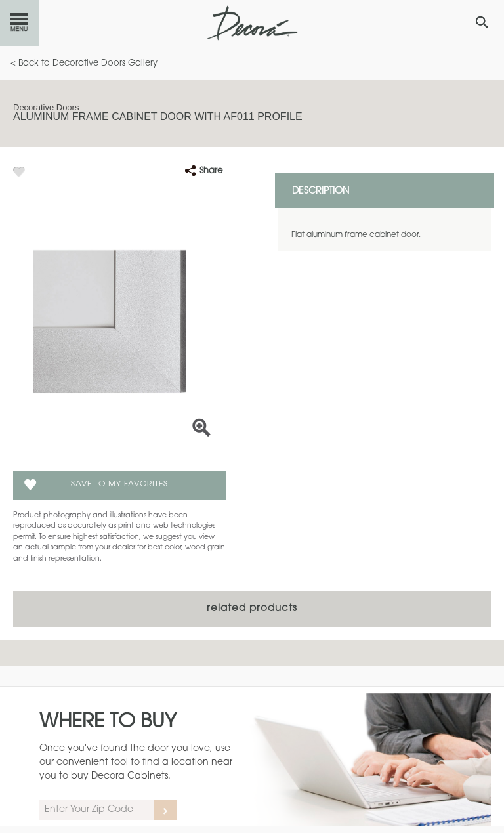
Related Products (252, 609)
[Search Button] (482, 22)
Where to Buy (108, 723)
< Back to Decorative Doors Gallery (84, 63)
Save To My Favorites (119, 484)
